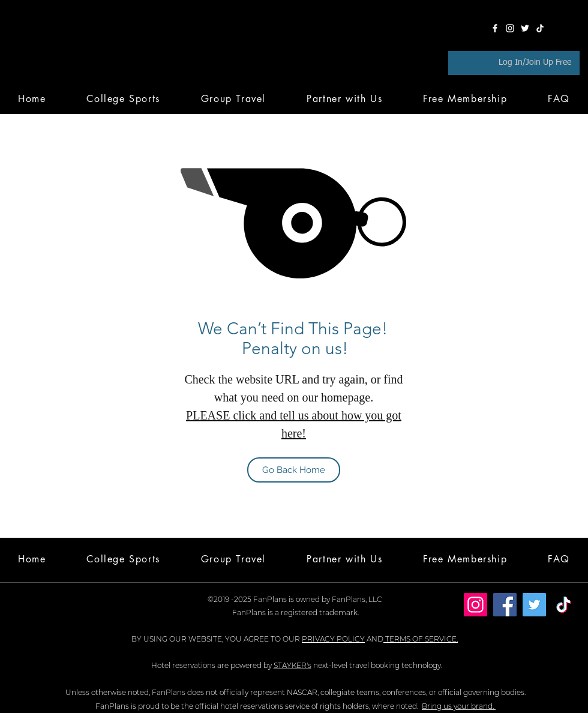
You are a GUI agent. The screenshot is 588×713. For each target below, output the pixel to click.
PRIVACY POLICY (333, 639)
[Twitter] (525, 28)
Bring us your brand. (459, 706)
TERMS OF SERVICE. (421, 639)
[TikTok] (540, 28)
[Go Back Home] (294, 470)
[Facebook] (495, 28)
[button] (465, 98)
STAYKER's (292, 665)
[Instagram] (510, 28)
